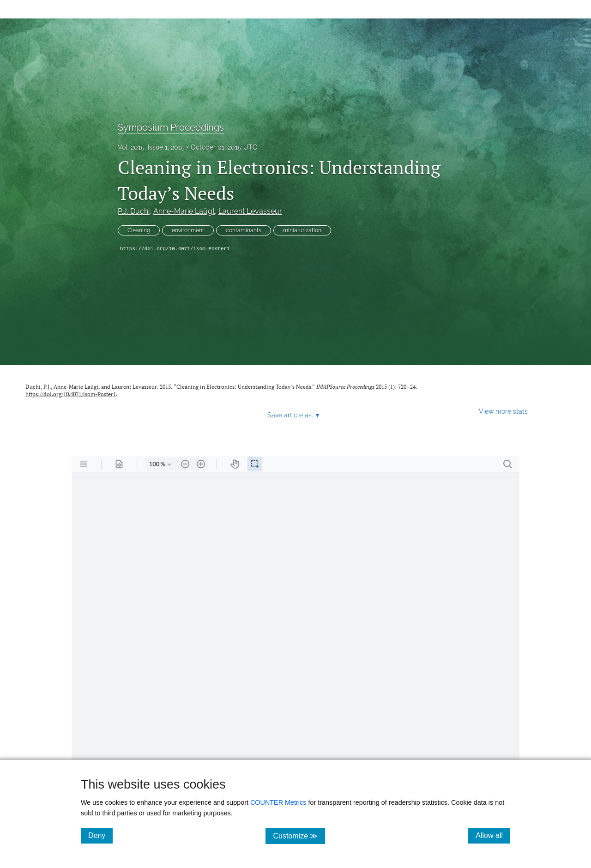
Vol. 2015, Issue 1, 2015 (151, 147)
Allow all (493, 835)
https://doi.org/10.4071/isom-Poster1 (175, 249)
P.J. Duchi (134, 211)
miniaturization (302, 230)
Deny (100, 835)
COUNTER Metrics (278, 802)
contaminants (244, 230)
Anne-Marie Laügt (184, 211)
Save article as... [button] (293, 415)
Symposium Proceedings (171, 127)
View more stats (503, 411)
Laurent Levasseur (250, 211)
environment (188, 230)
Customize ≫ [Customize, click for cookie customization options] (299, 835)
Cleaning (139, 230)
